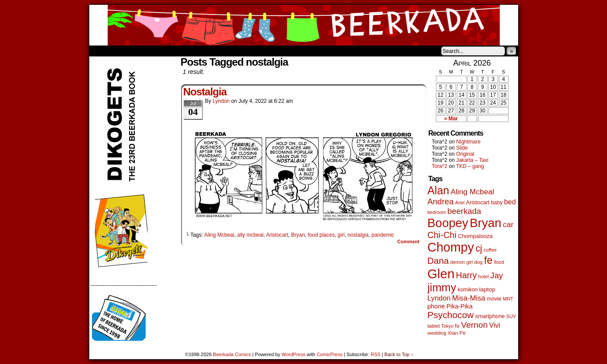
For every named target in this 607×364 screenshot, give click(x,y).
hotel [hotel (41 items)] (484, 276)
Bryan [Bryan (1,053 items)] (486, 223)
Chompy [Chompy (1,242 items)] (451, 247)
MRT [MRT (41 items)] (508, 299)
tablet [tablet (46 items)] (434, 326)
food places (321, 235)
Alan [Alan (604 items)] (439, 190)
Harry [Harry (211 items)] (467, 275)
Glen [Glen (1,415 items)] (441, 274)
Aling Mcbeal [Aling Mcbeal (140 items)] (472, 192)
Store (154, 51)
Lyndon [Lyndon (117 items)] (439, 298)
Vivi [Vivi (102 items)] (495, 325)
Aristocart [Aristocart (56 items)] (478, 203)
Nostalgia (205, 92)
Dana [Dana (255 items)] (438, 261)
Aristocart (277, 235)
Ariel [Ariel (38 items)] (460, 203)
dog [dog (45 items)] (479, 262)
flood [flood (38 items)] (499, 262)
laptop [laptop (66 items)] (487, 289)
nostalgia (358, 235)
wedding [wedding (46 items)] (437, 333)
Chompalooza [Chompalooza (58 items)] (475, 236)
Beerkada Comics (304, 25)
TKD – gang (470, 166)
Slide (462, 148)
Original (465, 154)
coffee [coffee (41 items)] (490, 250)
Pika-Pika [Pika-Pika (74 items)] (460, 306)
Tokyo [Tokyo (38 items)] (447, 326)
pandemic (383, 235)
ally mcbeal (250, 235)
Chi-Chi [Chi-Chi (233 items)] (442, 235)
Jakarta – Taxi (472, 160)
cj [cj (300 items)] (479, 248)
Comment (409, 241)
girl (341, 235)
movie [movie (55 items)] (494, 299)
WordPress (294, 354)
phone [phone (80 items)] (436, 306)
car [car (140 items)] (508, 224)
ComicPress (329, 354)
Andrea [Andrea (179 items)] (441, 201)
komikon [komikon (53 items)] (468, 290)
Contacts (188, 51)
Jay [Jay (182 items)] (496, 275)
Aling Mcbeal (219, 235)
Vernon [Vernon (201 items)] (474, 325)
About (127, 51)
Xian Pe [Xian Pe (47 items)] (457, 333)
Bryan (298, 235)
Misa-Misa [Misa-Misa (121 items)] (469, 298)
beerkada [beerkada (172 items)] (464, 211)
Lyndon (221, 101)
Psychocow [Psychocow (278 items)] (451, 315)
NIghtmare (468, 142)
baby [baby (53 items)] (497, 203)
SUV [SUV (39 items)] (511, 316)
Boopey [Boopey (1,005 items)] (448, 223)
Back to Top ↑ (399, 354)
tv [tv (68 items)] (457, 326)
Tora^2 (440, 166)
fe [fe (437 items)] (488, 260)
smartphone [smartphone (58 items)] (490, 316)
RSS (376, 354)
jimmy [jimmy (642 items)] (442, 287)
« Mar (451, 119)
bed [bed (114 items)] (510, 202)
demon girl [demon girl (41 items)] (461, 262)
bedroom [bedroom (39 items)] (437, 212)
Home (102, 51)
